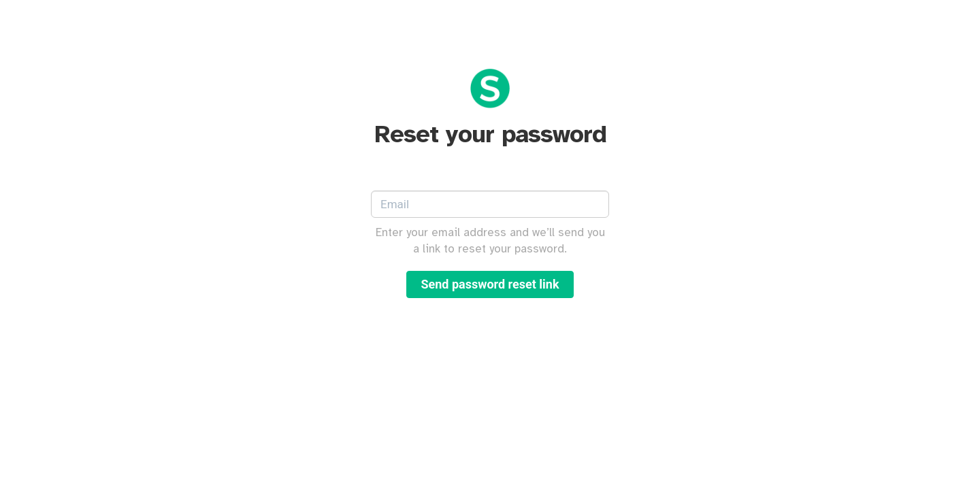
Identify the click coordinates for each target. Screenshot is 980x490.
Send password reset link (490, 284)
